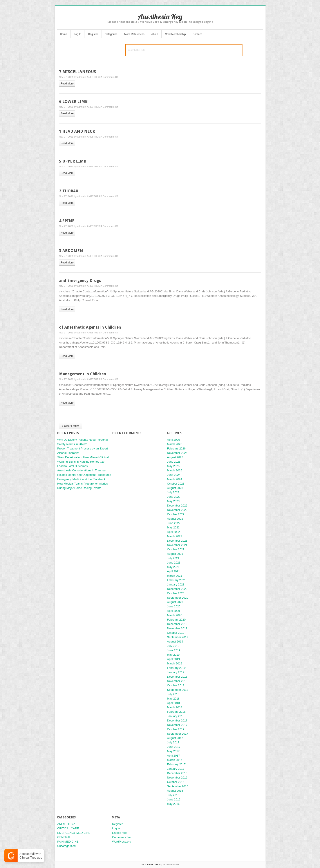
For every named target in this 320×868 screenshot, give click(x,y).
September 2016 (178, 786)
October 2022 (176, 514)
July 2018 (173, 694)
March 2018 (175, 707)
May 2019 (173, 655)
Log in (116, 828)
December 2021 (177, 541)
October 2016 (176, 782)
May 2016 (173, 804)
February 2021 (176, 580)
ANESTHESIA (95, 77)
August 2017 (175, 738)
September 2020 (178, 598)
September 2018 (178, 690)
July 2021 (173, 558)
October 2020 (176, 593)
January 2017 (176, 769)
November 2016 (177, 778)
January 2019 (176, 672)
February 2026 (176, 448)
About (155, 34)
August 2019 (175, 642)
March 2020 (175, 615)
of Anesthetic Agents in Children (90, 327)
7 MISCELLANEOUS (78, 72)
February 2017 (176, 764)
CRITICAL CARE (68, 828)
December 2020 (177, 589)
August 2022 (175, 519)
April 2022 (174, 532)
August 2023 (175, 488)
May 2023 (173, 501)
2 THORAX (69, 191)
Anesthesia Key (160, 17)
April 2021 (174, 571)
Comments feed (122, 837)
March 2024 (175, 479)
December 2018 (177, 677)
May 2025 (173, 466)
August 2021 (175, 554)
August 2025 (175, 457)
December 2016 (177, 773)
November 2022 (177, 510)
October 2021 (176, 549)
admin (81, 77)
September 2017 (178, 734)
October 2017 (176, 729)
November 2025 (177, 453)
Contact (197, 34)
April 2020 (174, 611)
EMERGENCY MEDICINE (74, 833)
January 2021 (176, 584)
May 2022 (173, 527)
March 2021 (175, 576)
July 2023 (173, 492)
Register (93, 34)
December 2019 (177, 624)
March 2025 (175, 470)
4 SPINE (67, 221)
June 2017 (174, 747)
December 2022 (177, 506)
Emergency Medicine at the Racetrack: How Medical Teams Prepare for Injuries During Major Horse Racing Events (83, 484)
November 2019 (177, 628)
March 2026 (175, 444)
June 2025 (174, 462)
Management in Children (83, 374)
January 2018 (176, 716)
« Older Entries (71, 426)
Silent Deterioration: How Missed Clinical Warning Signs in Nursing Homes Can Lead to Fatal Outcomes (83, 462)
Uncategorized (67, 846)
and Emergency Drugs (80, 280)
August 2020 (175, 602)
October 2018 (176, 685)
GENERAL (64, 837)
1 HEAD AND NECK (77, 131)
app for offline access (160, 865)
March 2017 (175, 760)
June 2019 (174, 650)
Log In (78, 34)
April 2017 (174, 756)
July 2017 (173, 742)
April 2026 (174, 440)
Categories (111, 34)
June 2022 (174, 523)
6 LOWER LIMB (73, 101)
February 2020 (176, 620)
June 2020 (174, 606)
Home (64, 34)
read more (67, 84)
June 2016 (174, 799)
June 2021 (174, 563)
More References (134, 34)
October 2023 (176, 484)
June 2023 (174, 497)
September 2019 (178, 637)
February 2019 (176, 668)
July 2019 (173, 646)
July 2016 (173, 795)
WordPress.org (122, 842)
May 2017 (173, 751)
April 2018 (174, 703)
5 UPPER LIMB (73, 161)
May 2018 (173, 699)
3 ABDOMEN (71, 251)
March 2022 (175, 536)
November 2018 (177, 681)
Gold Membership (175, 34)
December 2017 (177, 720)
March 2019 (175, 663)
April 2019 (174, 659)
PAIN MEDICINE (68, 842)
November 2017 (177, 725)
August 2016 (175, 791)
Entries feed (120, 833)
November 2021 (177, 545)
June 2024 (174, 475)
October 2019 (176, 633)
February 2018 (176, 712)
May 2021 (173, 567)
